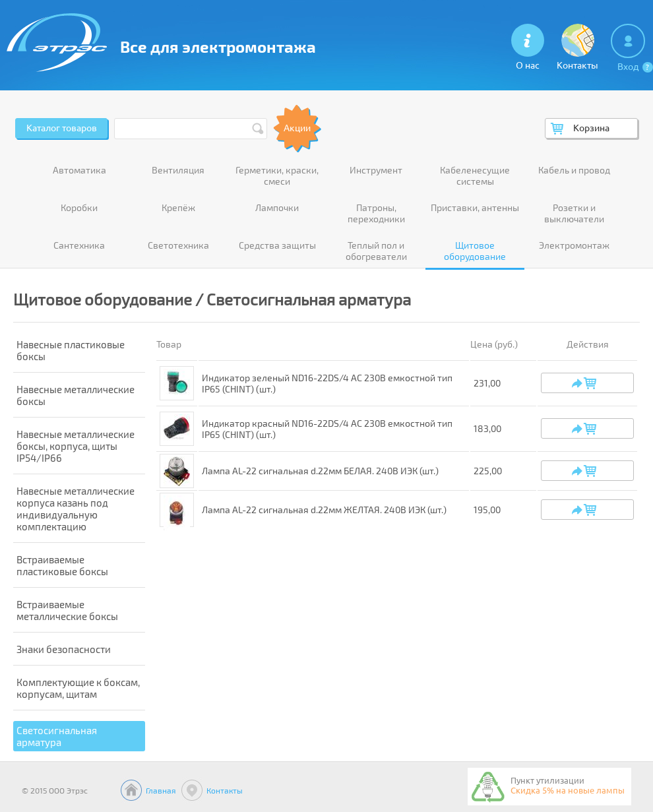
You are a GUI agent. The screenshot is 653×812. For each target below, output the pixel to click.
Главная (161, 790)
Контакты (225, 790)
